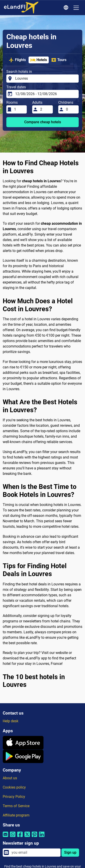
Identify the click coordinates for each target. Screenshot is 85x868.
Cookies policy (14, 787)
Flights (17, 60)
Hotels (39, 60)
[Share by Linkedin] (42, 837)
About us (10, 778)
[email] (35, 853)
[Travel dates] (46, 94)
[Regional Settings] (67, 8)
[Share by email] (5, 837)
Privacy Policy (14, 797)
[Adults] (45, 109)
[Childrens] (71, 109)
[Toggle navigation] (76, 8)
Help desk (11, 721)
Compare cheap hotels (43, 122)
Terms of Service (16, 806)
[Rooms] (19, 109)
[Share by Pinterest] (34, 837)
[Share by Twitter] (27, 837)
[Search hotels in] (46, 79)
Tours (59, 60)
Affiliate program (16, 815)
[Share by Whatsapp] (13, 837)
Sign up (70, 852)
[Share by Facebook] (20, 837)
